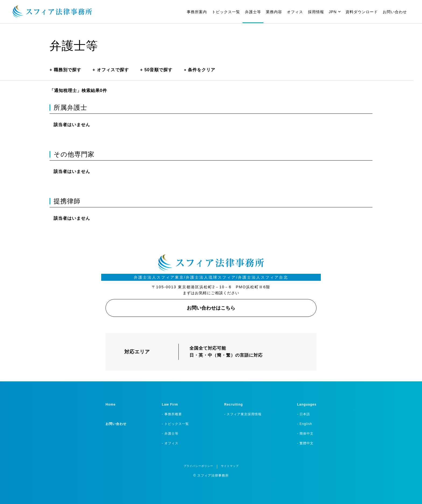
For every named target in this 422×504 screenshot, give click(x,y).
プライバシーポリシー (198, 466)
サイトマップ (230, 466)
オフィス (295, 12)
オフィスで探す (111, 70)
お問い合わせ (395, 12)
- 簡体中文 (305, 434)
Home (110, 404)
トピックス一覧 (226, 12)
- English (305, 424)
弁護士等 (253, 12)
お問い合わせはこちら (211, 308)
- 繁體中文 (305, 443)
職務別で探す (65, 70)
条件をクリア (200, 70)
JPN (335, 12)
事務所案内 (197, 12)
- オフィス (170, 443)
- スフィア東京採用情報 (243, 414)
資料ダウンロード (362, 12)
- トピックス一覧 (175, 424)
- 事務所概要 (172, 414)
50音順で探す (157, 70)
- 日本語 (304, 414)
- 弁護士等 (170, 434)
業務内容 (274, 12)
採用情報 (316, 12)
